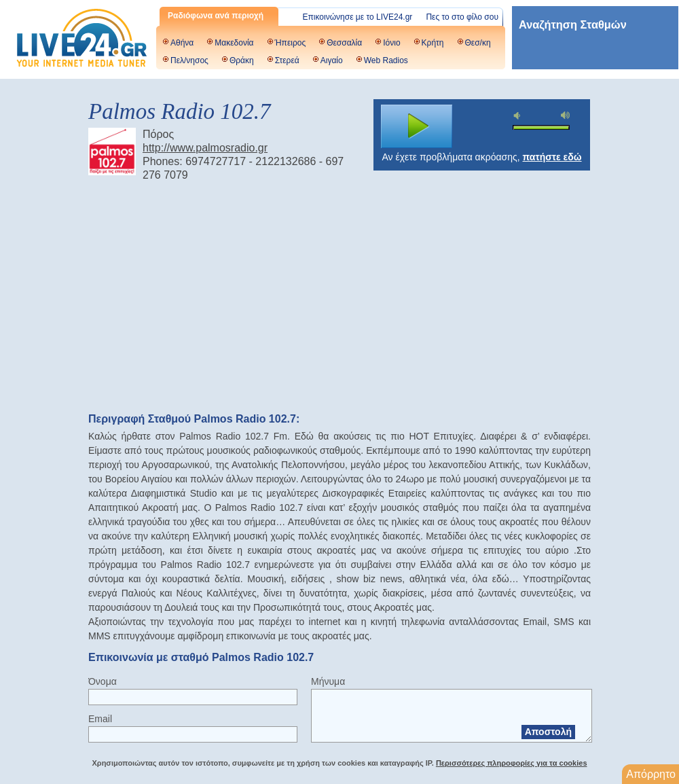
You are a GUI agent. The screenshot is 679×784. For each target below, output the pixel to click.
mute (519, 116)
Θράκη (242, 60)
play (417, 126)
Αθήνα (182, 43)
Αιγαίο (332, 60)
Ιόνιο (391, 43)
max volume (566, 115)
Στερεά (287, 60)
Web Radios (386, 60)
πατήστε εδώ (552, 157)
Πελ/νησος (189, 60)
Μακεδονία (234, 43)
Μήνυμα (328, 681)
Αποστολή (548, 732)
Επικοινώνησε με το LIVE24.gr (358, 17)
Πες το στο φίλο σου (462, 17)
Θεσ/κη (478, 43)
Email (100, 719)
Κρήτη (433, 43)
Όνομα (103, 681)
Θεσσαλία (344, 43)
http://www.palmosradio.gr (205, 148)
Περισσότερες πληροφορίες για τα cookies (512, 763)
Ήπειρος (291, 43)
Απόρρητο (651, 774)
